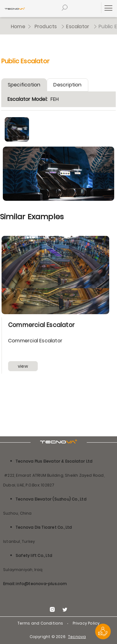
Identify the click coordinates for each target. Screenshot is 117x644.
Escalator (78, 26)
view (23, 366)
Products (46, 26)
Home (18, 26)
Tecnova (77, 637)
